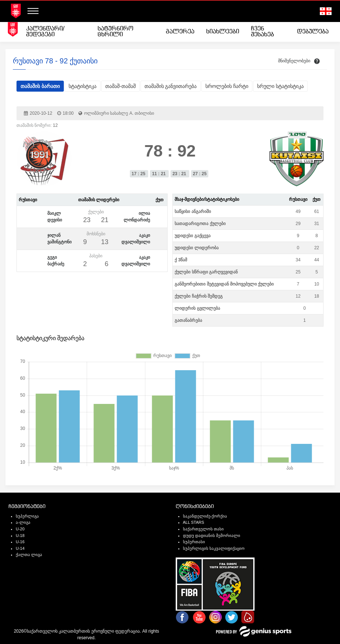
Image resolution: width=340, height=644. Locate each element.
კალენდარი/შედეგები (45, 32)
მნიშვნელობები (294, 61)
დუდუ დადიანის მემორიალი (212, 536)
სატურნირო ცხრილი (116, 32)
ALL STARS (194, 522)
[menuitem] (56, 32)
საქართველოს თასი (203, 529)
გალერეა (180, 32)
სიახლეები (223, 32)
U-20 (20, 529)
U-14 (20, 548)
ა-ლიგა (23, 522)
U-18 (20, 536)
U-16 (20, 542)
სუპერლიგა (27, 516)
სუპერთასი (194, 542)
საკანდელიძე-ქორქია (205, 516)
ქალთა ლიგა (29, 555)
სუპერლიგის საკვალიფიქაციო (214, 548)
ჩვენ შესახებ (262, 32)
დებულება (313, 32)
